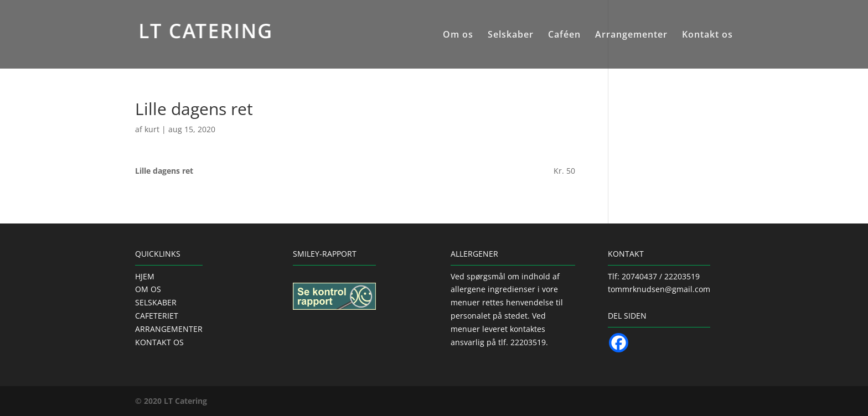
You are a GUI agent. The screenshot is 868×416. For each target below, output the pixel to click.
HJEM (145, 276)
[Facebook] (619, 343)
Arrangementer (631, 35)
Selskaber (511, 35)
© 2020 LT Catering (171, 401)
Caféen (564, 35)
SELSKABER (156, 302)
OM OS (148, 289)
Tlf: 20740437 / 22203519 (654, 276)
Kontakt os (707, 35)
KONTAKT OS (159, 342)
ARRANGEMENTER (169, 329)
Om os (458, 35)
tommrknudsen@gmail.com (659, 289)
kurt (152, 129)
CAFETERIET (157, 316)
